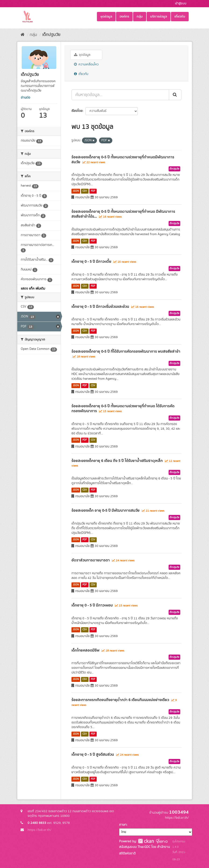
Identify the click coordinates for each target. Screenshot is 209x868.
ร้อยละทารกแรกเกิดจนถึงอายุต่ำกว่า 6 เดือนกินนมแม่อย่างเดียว (120, 700)
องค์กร (124, 17)
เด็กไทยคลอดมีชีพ (85, 650)
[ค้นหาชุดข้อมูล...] (120, 95)
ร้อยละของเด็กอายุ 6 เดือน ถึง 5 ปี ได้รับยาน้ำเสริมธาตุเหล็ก (117, 461)
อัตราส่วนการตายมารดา (91, 560)
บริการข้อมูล (159, 17)
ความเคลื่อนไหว (86, 64)
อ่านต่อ (25, 98)
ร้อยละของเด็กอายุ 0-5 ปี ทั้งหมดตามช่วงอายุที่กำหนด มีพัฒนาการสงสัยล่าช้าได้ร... (123, 214)
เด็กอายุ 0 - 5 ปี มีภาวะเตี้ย (91, 262)
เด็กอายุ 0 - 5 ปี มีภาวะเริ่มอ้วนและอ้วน (100, 307)
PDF (93, 191)
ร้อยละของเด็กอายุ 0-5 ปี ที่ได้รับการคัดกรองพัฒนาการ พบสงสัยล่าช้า (126, 351)
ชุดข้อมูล (106, 17)
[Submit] (175, 95)
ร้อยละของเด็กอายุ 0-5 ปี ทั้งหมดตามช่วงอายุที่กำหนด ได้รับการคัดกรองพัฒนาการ (123, 409)
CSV (85, 191)
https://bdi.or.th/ (39, 830)
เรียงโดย (77, 111)
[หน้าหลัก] (23, 35)
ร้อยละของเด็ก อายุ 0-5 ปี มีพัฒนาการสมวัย (106, 510)
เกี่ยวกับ (180, 17)
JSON (76, 191)
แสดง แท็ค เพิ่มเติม (33, 289)
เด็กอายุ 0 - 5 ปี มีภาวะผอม (92, 605)
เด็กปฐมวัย (51, 35)
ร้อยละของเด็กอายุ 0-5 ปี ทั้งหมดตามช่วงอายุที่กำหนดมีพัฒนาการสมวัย (123, 160)
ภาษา (123, 825)
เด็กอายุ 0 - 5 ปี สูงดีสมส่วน (93, 755)
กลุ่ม (140, 17)
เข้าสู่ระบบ (181, 4)
